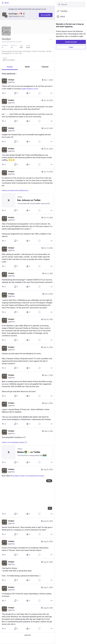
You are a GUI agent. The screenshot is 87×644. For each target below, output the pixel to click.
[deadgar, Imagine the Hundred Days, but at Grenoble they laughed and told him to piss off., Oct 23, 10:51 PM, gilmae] (27, 135)
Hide (49, 481)
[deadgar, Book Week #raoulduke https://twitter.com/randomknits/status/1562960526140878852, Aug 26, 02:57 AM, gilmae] (27, 492)
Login (71, 47)
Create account (71, 42)
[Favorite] (28, 93)
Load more (27, 635)
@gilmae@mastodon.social (12, 42)
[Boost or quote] (16, 93)
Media (27, 67)
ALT (50, 508)
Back (5, 3)
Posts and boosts (9, 74)
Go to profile (46, 15)
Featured (45, 67)
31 (12, 47)
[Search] (71, 4)
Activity (10, 67)
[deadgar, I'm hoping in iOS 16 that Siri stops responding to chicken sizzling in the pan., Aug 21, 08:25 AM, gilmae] (27, 594)
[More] (52, 93)
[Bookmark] (39, 93)
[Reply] (4, 93)
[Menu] (51, 40)
